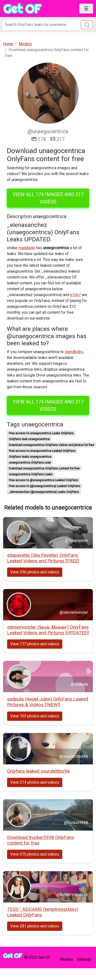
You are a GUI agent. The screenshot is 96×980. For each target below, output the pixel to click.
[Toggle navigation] (86, 9)
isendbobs (74, 352)
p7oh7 (75, 295)
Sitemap (84, 959)
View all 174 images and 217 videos (48, 198)
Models (66, 959)
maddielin (27, 248)
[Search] (48, 25)
